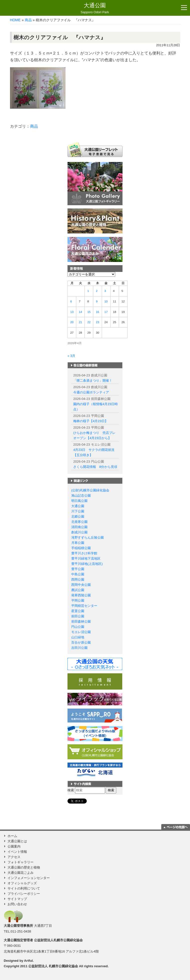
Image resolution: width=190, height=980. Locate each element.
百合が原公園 (81, 642)
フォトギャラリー (20, 862)
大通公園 (95, 8)
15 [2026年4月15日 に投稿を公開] (89, 312)
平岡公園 (78, 600)
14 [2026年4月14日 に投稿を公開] (80, 312)
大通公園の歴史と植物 (24, 867)
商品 (28, 20)
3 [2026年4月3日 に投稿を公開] (105, 291)
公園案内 (14, 846)
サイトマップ (17, 899)
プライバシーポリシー (24, 894)
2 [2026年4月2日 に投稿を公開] (97, 291)
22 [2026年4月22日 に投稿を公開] (89, 322)
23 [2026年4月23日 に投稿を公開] (97, 322)
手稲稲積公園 (81, 548)
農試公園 (78, 590)
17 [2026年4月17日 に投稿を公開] (106, 312)
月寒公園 (78, 543)
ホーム (12, 836)
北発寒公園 (79, 522)
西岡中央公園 (81, 585)
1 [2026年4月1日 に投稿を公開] (88, 291)
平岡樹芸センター (84, 606)
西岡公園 (78, 579)
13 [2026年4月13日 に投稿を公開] (72, 312)
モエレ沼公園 (81, 632)
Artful (28, 961)
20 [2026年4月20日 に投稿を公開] (72, 322)
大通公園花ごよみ (20, 873)
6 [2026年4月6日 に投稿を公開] (71, 301)
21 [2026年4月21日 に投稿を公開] (80, 322)
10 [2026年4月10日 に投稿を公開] (106, 301)
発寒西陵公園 (81, 595)
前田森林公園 (81, 621)
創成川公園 (79, 532)
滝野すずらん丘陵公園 (87, 537)
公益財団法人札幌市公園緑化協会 (58, 940)
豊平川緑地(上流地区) (87, 564)
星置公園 (78, 611)
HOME (15, 20)
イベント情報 (17, 852)
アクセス (14, 857)
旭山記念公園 (81, 495)
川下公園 (78, 511)
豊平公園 (78, 569)
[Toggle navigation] (184, 8)
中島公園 (78, 574)
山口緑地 (78, 637)
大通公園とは (17, 841)
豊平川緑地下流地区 (86, 558)
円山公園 (78, 627)
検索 (71, 790)
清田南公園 (79, 527)
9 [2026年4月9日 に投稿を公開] (97, 301)
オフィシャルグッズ (22, 883)
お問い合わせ (17, 904)
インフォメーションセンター (29, 878)
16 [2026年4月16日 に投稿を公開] (97, 312)
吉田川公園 (79, 648)
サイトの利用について (24, 888)
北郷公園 (78, 516)
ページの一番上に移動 (176, 827)
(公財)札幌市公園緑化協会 (90, 490)
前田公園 (78, 616)
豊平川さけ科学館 (84, 553)
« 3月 (71, 356)
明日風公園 (79, 501)
